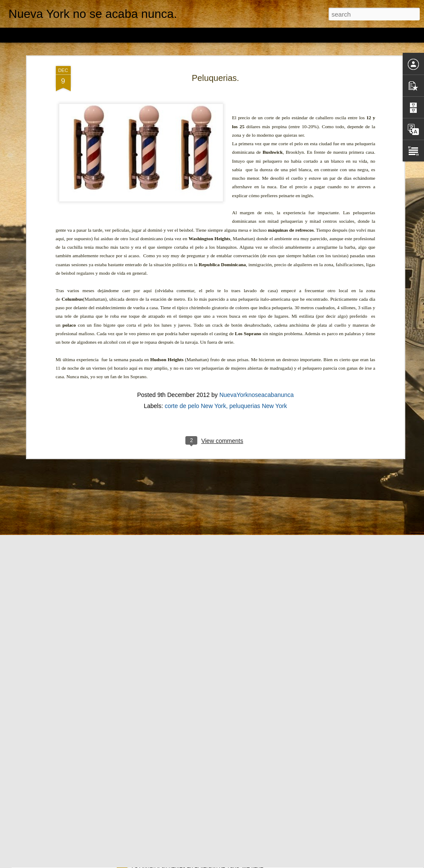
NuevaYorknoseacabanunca (257, 340)
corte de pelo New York (195, 351)
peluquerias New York (258, 351)
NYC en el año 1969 (162, 858)
